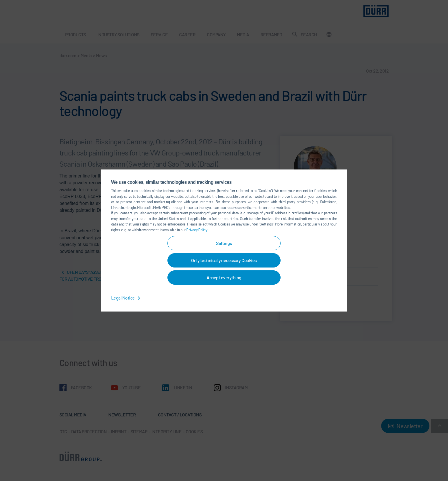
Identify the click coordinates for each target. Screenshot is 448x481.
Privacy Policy (197, 230)
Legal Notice (127, 298)
